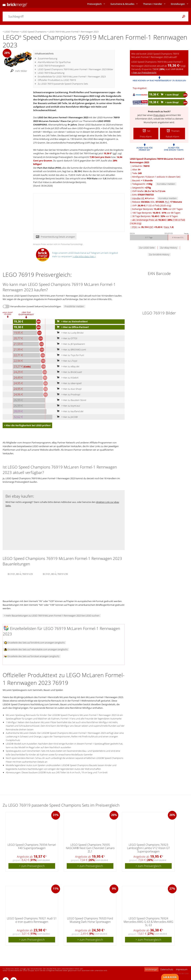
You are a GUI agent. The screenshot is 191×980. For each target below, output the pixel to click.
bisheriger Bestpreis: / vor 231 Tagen (157, 209)
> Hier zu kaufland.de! (69, 411)
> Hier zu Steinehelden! (72, 321)
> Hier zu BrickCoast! (69, 372)
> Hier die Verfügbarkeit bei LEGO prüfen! (27, 425)
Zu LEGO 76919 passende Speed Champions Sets (63, 84)
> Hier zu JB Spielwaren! (70, 344)
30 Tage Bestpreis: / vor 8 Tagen (155, 216)
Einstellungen (178, 4)
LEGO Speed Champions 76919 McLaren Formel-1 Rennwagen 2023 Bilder (75, 69)
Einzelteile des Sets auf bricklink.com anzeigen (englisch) (34, 643)
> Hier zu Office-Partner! (72, 327)
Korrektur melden (166, 184)
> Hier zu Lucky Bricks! (69, 333)
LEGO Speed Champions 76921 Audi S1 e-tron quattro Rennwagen (32, 920)
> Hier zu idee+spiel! (68, 383)
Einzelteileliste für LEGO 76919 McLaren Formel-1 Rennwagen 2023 (72, 77)
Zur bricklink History (159, 254)
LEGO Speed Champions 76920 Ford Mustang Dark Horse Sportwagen (90, 920)
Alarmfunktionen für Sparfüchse (54, 62)
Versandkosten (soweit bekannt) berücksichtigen (36, 306)
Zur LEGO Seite (147, 248)
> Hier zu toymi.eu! (68, 406)
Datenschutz (167, 969)
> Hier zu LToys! (66, 361)
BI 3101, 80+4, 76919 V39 (55, 574)
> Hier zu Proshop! (68, 394)
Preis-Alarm (159, 115)
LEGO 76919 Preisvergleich (51, 66)
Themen (153, 4)
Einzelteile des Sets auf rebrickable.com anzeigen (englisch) (36, 649)
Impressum (182, 969)
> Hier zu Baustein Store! (71, 400)
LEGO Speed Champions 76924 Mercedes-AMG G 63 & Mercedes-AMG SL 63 (148, 922)
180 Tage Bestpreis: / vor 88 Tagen (156, 213)
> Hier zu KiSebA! (67, 378)
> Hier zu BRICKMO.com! (71, 350)
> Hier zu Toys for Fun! (70, 355)
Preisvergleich (94, 4)
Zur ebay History (169, 248)
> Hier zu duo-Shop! (68, 389)
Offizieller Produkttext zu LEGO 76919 (57, 80)
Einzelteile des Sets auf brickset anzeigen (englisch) (32, 656)
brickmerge (151, 969)
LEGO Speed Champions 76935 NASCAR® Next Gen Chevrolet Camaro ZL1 (90, 848)
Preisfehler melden (74, 306)
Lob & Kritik (170, 977)
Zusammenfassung (47, 58)
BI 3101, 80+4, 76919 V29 (20, 574)
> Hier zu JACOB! (67, 417)
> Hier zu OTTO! (66, 338)
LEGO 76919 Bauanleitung (51, 73)
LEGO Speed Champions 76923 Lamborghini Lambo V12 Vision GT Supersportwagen (148, 848)
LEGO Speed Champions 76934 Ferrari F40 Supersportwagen (32, 846)
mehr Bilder (18, 71)
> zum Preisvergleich (32, 866)
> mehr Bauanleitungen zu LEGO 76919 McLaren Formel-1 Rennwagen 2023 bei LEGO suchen (52, 616)
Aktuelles (122, 4)
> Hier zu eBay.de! (67, 366)
